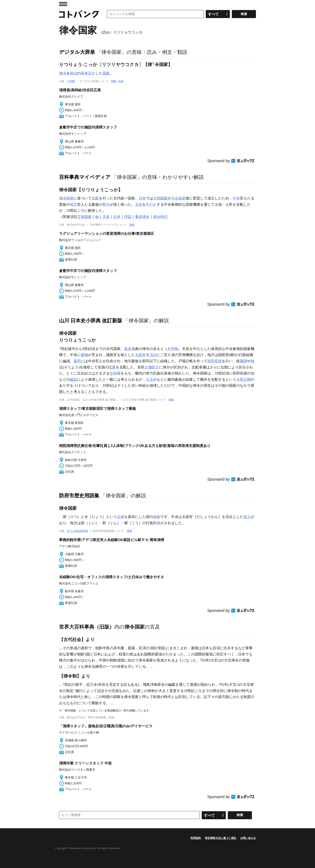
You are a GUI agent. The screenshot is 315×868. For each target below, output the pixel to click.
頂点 (153, 355)
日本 (142, 198)
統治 (74, 73)
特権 (117, 373)
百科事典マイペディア (85, 177)
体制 (157, 517)
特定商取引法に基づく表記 (221, 838)
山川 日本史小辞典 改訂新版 (91, 321)
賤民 (152, 367)
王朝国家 (84, 217)
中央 (236, 198)
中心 (149, 205)
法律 (121, 517)
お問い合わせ (248, 838)
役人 (247, 517)
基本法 (86, 73)
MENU (63, 4)
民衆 (112, 367)
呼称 (175, 349)
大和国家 (160, 198)
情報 (114, 81)
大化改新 (178, 198)
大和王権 (243, 380)
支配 (95, 198)
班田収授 (215, 361)
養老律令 (142, 217)
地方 (74, 205)
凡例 (121, 81)
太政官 (140, 355)
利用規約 (196, 838)
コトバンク (79, 14)
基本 (128, 349)
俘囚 (128, 217)
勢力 (106, 205)
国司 (77, 361)
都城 (84, 355)
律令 (63, 73)
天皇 (139, 205)
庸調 (243, 361)
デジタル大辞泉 (77, 52)
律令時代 (160, 217)
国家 (106, 73)
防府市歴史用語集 (79, 496)
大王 (149, 380)
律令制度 (66, 198)
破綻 (74, 380)
